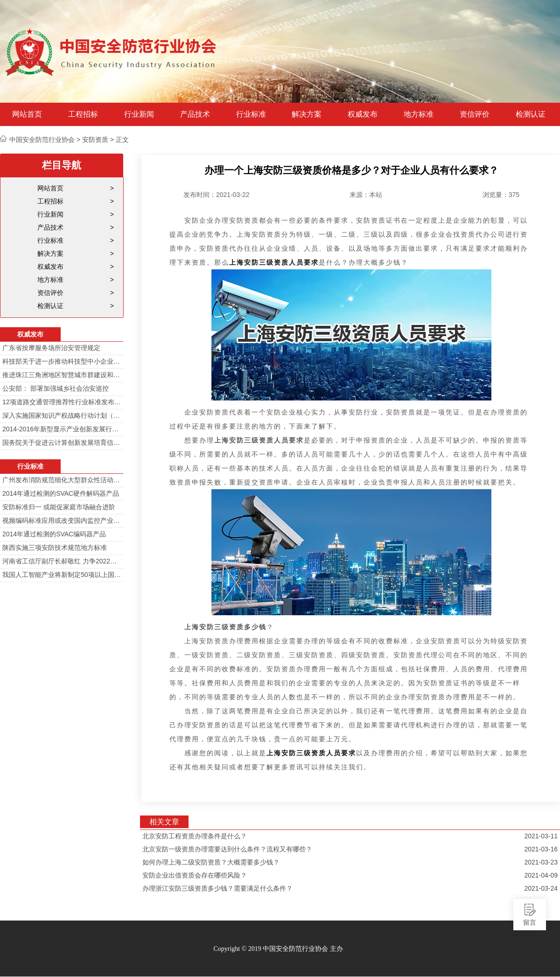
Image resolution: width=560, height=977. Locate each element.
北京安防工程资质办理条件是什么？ (195, 836)
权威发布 (363, 114)
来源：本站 (366, 195)
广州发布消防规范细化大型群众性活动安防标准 (62, 480)
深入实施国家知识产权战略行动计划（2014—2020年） (62, 415)
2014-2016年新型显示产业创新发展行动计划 (62, 429)
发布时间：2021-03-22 (217, 195)
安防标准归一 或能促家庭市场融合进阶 (59, 507)
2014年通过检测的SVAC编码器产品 (54, 534)
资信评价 (475, 114)
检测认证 (531, 114)
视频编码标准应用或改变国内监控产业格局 (62, 520)
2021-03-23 (541, 862)
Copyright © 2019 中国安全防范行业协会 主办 (278, 949)
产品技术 (195, 114)
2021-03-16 (541, 849)
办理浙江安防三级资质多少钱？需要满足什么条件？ (217, 888)
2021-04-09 (541, 875)
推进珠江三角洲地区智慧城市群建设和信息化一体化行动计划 (62, 375)
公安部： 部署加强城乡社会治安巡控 (56, 388)
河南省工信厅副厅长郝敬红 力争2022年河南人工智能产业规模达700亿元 (62, 561)
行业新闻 (139, 114)
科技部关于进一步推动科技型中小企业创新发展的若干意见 (62, 361)
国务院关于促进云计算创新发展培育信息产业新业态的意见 (62, 443)
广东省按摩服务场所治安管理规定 (51, 348)
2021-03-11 (541, 836)
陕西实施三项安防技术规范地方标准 (55, 548)
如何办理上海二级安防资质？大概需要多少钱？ (211, 862)
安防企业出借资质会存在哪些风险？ (195, 875)
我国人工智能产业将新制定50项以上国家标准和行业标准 (62, 575)
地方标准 (419, 114)
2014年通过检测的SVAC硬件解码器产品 (61, 493)
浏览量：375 (501, 195)
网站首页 (27, 114)
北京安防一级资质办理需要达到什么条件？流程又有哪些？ (227, 849)
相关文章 (164, 822)
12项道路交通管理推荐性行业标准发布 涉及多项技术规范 (62, 402)
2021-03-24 (541, 888)
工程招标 (83, 114)
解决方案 (307, 114)
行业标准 (251, 114)
